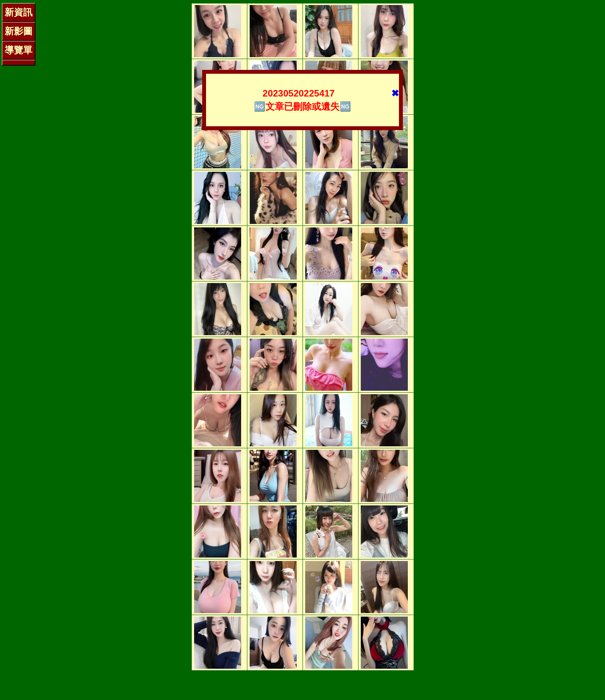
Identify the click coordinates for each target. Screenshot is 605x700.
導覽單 (19, 50)
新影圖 (19, 31)
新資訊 (19, 12)
